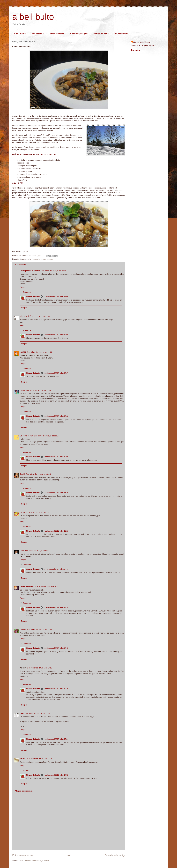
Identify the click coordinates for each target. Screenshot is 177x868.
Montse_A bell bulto (141, 42)
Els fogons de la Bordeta (30, 271)
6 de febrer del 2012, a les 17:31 (56, 739)
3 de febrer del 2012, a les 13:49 (56, 689)
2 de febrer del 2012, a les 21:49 (38, 390)
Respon (23, 287)
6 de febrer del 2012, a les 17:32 (56, 775)
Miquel (23, 316)
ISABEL (23, 352)
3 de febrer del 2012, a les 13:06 (56, 296)
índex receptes (57, 34)
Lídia (22, 551)
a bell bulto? (20, 34)
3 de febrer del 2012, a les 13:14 (56, 607)
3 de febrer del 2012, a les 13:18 (40, 668)
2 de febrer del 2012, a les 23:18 (38, 474)
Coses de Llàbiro (27, 586)
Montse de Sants (33, 296)
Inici (69, 855)
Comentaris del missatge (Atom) (36, 861)
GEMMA (23, 512)
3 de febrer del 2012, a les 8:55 (37, 551)
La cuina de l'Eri (27, 436)
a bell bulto (33, 17)
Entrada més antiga (115, 855)
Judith (23, 474)
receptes (50, 259)
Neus (22, 713)
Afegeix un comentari (24, 791)
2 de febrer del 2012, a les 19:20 (39, 316)
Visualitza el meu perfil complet (143, 45)
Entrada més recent (23, 855)
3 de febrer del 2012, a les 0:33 (39, 512)
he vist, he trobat (101, 34)
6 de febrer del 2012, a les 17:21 (40, 759)
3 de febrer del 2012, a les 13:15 (56, 648)
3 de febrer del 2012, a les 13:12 (56, 569)
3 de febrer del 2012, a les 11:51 (39, 630)
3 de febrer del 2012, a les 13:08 (56, 416)
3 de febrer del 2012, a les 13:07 (56, 373)
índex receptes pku (79, 34)
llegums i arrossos (39, 259)
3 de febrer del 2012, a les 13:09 (56, 457)
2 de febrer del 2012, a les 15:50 (53, 271)
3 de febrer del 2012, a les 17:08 (37, 713)
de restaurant (121, 34)
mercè (23, 390)
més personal (38, 34)
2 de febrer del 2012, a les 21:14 (39, 352)
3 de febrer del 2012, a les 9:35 (47, 586)
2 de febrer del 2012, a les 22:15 (46, 436)
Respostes (27, 292)
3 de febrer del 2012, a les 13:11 (56, 531)
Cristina (23, 759)
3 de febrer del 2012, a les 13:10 (56, 493)
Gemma (23, 630)
